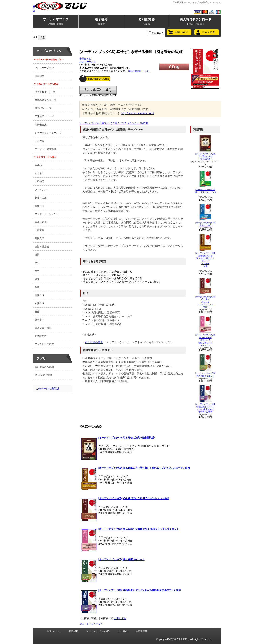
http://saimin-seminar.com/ (138, 113)
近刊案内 (39, 320)
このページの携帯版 (47, 388)
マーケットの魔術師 (45, 149)
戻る (82, 624)
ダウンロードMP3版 (138, 123)
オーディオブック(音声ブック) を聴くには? (103, 123)
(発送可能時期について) (139, 71)
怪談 (37, 255)
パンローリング (88, 62)
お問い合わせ (54, 631)
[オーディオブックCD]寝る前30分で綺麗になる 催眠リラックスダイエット (205, 340)
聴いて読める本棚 (44, 367)
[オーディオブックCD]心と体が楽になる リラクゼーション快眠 (205, 302)
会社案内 (123, 631)
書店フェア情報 (43, 328)
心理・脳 (39, 206)
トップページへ (95, 624)
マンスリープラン (44, 68)
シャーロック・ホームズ (48, 133)
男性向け (39, 295)
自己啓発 (39, 181)
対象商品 (39, 76)
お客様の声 (41, 336)
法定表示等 (141, 631)
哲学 (37, 271)
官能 (37, 312)
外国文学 (39, 238)
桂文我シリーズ (43, 108)
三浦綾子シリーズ (44, 116)
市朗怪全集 (41, 125)
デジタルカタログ (44, 344)
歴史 (37, 263)
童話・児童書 (42, 247)
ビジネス (39, 173)
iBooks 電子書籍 (43, 375)
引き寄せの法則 (94, 342)
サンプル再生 (98, 90)
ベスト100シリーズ (45, 92)
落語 (37, 287)
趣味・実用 (41, 198)
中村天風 (39, 141)
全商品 (38, 165)
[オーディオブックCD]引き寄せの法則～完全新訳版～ (205, 156)
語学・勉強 (41, 222)
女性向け (39, 303)
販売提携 (74, 631)
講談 (37, 279)
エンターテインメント (47, 214)
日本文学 (39, 230)
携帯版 (34, 8)
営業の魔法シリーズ (45, 100)
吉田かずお (85, 59)
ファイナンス (42, 190)
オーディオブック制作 (98, 631)
